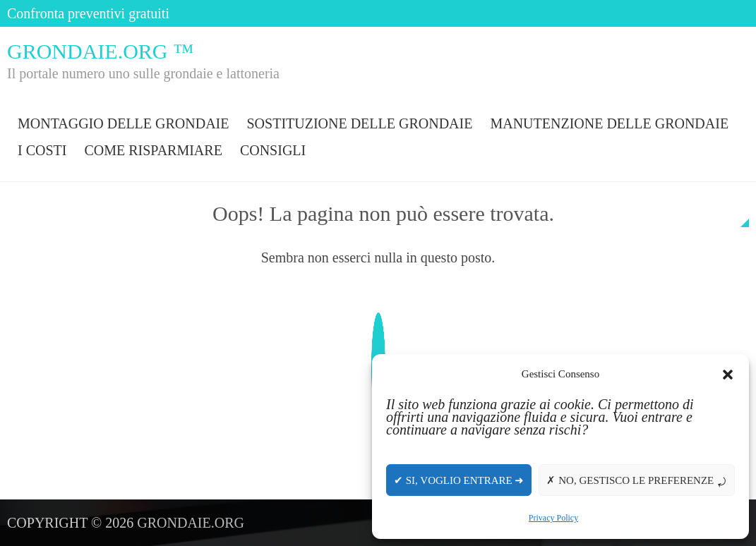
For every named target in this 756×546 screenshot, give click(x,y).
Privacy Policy (553, 518)
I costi (42, 150)
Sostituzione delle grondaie (359, 123)
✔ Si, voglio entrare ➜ (459, 480)
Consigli (273, 150)
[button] (728, 375)
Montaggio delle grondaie (123, 123)
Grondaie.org (191, 523)
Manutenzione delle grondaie (609, 123)
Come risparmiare (153, 150)
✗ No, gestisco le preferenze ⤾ (637, 480)
